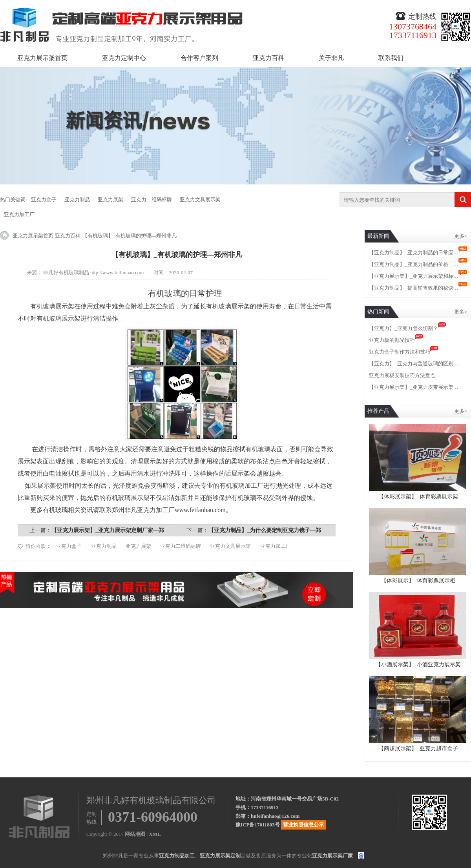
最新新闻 (378, 236)
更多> (461, 236)
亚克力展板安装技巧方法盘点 (402, 375)
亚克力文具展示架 (200, 200)
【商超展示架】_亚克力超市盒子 (418, 749)
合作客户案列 (199, 58)
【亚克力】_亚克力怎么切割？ (403, 328)
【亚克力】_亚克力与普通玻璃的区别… (414, 364)
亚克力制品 (77, 200)
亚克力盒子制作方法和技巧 (400, 352)
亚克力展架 (110, 200)
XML (155, 834)
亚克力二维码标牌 (152, 200)
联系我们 (391, 58)
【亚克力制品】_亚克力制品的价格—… (414, 264)
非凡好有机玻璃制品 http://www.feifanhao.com (94, 273)
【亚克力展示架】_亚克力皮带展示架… (414, 387)
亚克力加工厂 (19, 214)
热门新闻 (378, 312)
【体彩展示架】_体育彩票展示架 (418, 497)
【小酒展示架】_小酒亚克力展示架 (418, 665)
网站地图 (135, 834)
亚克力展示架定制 (220, 856)
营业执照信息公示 (303, 825)
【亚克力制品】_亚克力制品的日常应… (414, 253)
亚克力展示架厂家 (332, 856)
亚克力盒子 (44, 200)
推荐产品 (378, 411)
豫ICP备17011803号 (258, 825)
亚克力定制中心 (124, 58)
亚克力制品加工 (177, 856)
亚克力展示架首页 (42, 58)
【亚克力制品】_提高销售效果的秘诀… (414, 288)
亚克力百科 (268, 58)
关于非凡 (331, 58)
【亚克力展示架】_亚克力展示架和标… (414, 276)
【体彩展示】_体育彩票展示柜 (418, 581)
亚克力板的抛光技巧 (392, 340)
